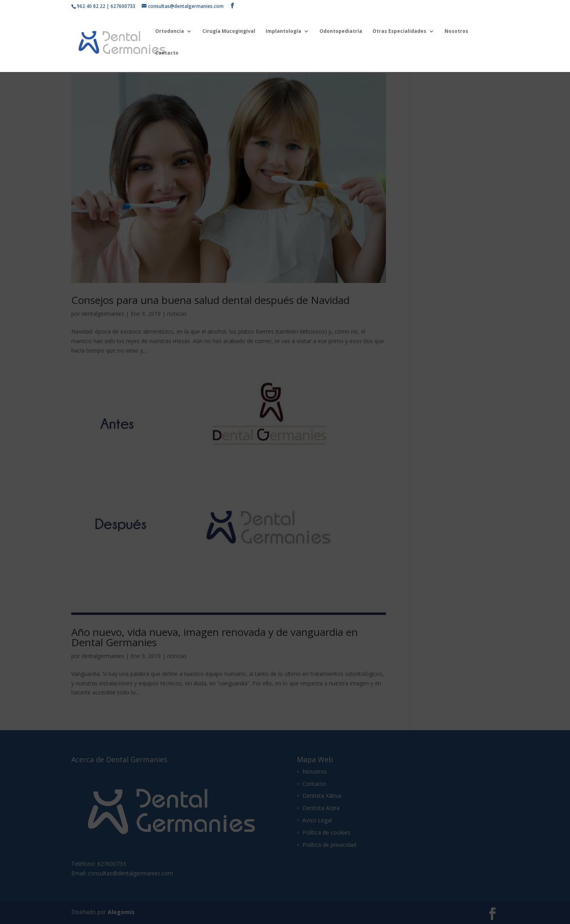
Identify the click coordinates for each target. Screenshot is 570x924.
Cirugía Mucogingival (229, 31)
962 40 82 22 (91, 6)
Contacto (167, 53)
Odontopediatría (341, 31)
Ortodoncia (170, 31)
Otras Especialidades (399, 31)
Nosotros (456, 31)
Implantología (283, 31)
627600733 (123, 6)
